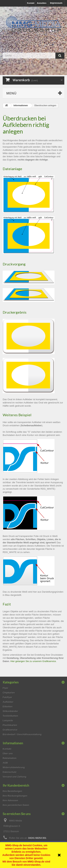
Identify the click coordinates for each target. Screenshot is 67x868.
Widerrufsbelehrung (14, 767)
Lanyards (8, 720)
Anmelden (42, 3)
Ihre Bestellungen (12, 791)
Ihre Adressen (10, 800)
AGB (5, 763)
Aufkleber (8, 702)
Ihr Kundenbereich (16, 785)
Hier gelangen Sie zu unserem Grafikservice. (33, 661)
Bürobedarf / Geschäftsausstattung (22, 734)
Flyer (5, 688)
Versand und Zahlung (14, 777)
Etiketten (8, 707)
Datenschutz (10, 772)
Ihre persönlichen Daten (16, 805)
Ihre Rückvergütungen (15, 796)
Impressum (56, 3)
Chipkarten (9, 693)
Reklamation (10, 758)
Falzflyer (7, 697)
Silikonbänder (10, 711)
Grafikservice (10, 730)
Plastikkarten (10, 725)
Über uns (8, 753)
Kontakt (31, 3)
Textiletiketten (10, 716)
